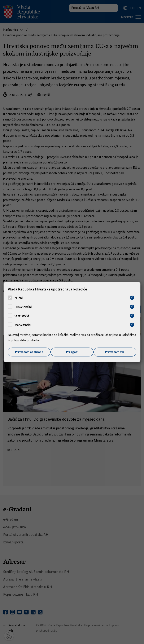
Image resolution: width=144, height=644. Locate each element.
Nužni (19, 298)
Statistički (22, 316)
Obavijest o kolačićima (120, 335)
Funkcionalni (23, 307)
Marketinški (23, 325)
